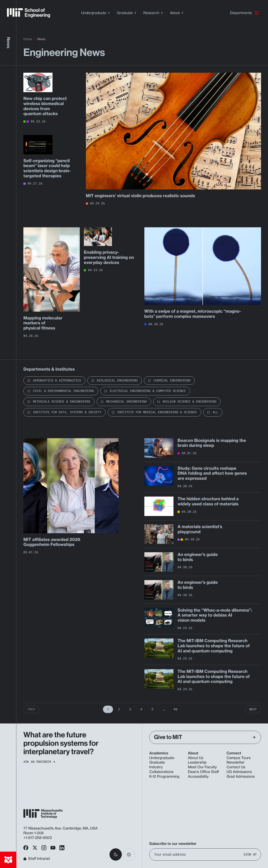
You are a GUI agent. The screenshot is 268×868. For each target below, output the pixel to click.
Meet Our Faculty (202, 767)
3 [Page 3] (130, 709)
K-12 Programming (164, 777)
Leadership (197, 762)
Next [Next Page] (253, 709)
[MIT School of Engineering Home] (29, 13)
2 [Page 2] (119, 709)
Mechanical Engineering (127, 402)
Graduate (127, 13)
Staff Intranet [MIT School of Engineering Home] (37, 859)
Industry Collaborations (161, 770)
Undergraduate (96, 13)
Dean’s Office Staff (203, 772)
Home (28, 39)
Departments (244, 13)
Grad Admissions (241, 777)
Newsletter (236, 762)
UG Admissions (239, 772)
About (177, 13)
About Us (196, 758)
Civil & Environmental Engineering (64, 391)
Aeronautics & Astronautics (57, 380)
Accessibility (198, 777)
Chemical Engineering (172, 380)
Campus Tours (239, 758)
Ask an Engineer (39, 762)
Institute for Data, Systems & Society (67, 412)
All (215, 412)
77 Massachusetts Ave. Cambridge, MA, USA (61, 828)
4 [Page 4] (141, 709)
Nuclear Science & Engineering (190, 402)
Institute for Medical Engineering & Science (157, 412)
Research (154, 13)
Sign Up (250, 854)
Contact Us (236, 767)
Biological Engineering (117, 380)
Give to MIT (205, 737)
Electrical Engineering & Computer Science (148, 391)
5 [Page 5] (152, 709)
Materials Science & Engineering (62, 402)
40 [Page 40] (176, 709)
